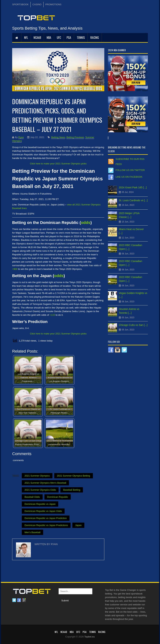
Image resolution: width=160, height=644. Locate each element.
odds (86, 223)
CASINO (37, 4)
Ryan (21, 137)
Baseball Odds (32, 497)
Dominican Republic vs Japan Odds (43, 511)
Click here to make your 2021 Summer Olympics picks (58, 164)
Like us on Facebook (129, 177)
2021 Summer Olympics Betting (74, 476)
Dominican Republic (58, 497)
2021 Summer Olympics (37, 476)
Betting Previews (75, 137)
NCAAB (37, 38)
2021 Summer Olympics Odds (40, 490)
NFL (26, 38)
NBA (49, 38)
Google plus (24, 600)
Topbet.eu (90, 637)
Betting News (58, 137)
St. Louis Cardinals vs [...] (133, 200)
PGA (69, 38)
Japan (78, 525)
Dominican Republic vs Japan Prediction (46, 518)
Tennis (81, 38)
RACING (95, 38)
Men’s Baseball (32, 532)
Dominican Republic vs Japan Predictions (46, 525)
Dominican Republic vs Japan (40, 504)
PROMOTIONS (53, 4)
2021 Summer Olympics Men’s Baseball (45, 483)
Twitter (14, 600)
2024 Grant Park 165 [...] (133, 187)
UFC (59, 38)
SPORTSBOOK (20, 4)
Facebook (19, 600)
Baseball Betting (72, 490)
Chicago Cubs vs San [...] (133, 325)
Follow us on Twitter (130, 170)
